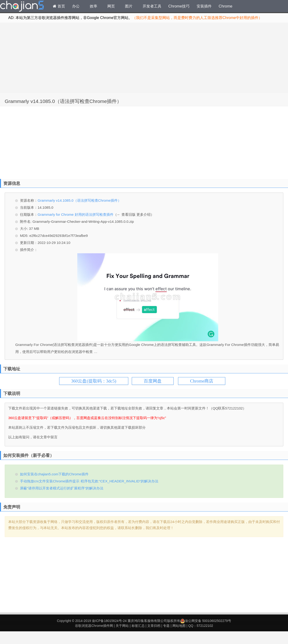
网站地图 (179, 626)
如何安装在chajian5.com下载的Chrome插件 (54, 474)
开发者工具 (152, 6)
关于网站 (122, 626)
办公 (76, 6)
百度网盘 (153, 381)
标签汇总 (138, 626)
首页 (59, 6)
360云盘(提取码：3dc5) (94, 381)
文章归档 (154, 626)
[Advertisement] (144, 58)
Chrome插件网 (22, 7)
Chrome (226, 6)
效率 (93, 6)
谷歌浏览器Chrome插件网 (94, 626)
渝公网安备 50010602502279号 (206, 621)
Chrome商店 (202, 381)
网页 (111, 6)
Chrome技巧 (179, 6)
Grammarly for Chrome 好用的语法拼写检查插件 (76, 214)
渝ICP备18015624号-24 (109, 621)
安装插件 (204, 6)
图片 (129, 6)
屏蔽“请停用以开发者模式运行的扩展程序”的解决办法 (62, 488)
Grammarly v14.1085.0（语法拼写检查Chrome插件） (63, 101)
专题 (166, 626)
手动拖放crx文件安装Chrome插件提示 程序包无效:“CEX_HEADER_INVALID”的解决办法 (89, 481)
